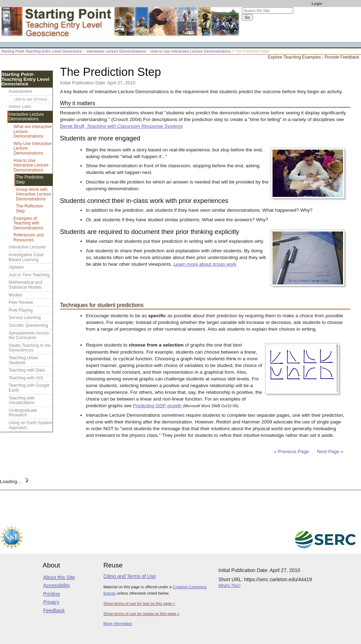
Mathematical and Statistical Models (26, 285)
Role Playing (21, 310)
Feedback (54, 610)
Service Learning (25, 318)
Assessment (20, 91)
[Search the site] (268, 11)
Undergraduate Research (23, 413)
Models (16, 295)
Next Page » (329, 452)
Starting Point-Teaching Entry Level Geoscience (42, 51)
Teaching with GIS (26, 378)
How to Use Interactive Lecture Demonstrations (191, 51)
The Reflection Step (30, 209)
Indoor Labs (20, 107)
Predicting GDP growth (157, 406)
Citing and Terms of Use (130, 576)
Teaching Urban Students (24, 360)
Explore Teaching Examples (295, 57)
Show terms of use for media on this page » (141, 614)
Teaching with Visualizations (22, 401)
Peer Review (21, 302)
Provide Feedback (342, 57)
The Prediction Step (30, 180)
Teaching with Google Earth (29, 388)
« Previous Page (292, 452)
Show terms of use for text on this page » (139, 603)
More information (118, 624)
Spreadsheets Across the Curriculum (29, 336)
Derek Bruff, (121, 126)
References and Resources (28, 237)
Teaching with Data (27, 370)
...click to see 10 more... (31, 99)
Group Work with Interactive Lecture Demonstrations (33, 194)
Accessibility (56, 585)
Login (317, 4)
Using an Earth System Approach (31, 425)
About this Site (59, 577)
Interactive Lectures (27, 247)
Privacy (51, 602)
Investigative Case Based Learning (26, 257)
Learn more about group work (205, 264)
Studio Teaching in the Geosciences (30, 348)
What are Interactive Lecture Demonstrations (32, 131)
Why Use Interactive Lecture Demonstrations (32, 148)
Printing (51, 594)
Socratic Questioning (29, 325)
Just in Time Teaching (29, 275)
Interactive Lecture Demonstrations (117, 51)
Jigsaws (16, 267)
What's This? (229, 585)
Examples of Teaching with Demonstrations (28, 223)
